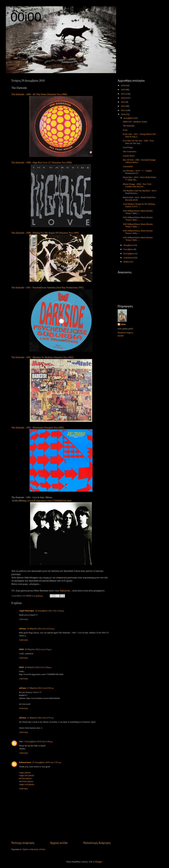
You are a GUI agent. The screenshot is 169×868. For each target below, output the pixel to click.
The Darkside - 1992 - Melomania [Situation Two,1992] (38, 428)
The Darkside (129, 126)
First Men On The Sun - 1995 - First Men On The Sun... (138, 142)
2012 (123, 106)
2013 (123, 102)
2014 (123, 98)
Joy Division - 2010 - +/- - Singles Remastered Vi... (137, 172)
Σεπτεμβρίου (129, 253)
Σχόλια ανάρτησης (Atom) (34, 849)
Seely (125, 130)
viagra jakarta (25, 773)
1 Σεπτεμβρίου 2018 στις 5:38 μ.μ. (38, 741)
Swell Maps (128, 147)
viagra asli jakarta (27, 775)
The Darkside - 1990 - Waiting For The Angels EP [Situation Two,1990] (45, 233)
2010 (123, 114)
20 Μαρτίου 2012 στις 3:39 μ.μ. (38, 667)
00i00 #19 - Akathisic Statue (135, 122)
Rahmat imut (25, 762)
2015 (123, 94)
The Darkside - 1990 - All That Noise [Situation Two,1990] (39, 94)
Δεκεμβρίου (129, 118)
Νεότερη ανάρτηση (23, 843)
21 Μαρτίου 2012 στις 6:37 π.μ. (40, 718)
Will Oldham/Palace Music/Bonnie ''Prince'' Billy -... (138, 212)
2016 (123, 90)
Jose (21, 741)
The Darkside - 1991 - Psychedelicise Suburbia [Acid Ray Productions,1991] (48, 287)
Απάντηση (24, 619)
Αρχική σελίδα (59, 843)
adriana (23, 629)
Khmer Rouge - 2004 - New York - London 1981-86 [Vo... (138, 185)
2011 (123, 110)
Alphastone (65, 591)
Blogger (99, 862)
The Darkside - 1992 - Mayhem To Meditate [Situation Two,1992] (42, 357)
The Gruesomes (130, 151)
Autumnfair (128, 166)
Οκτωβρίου (129, 249)
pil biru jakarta (25, 778)
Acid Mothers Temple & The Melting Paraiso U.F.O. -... (139, 205)
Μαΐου (127, 262)
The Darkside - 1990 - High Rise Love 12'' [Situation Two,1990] (42, 163)
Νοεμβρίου (128, 245)
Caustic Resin (129, 156)
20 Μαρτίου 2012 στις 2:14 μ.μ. (38, 649)
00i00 (26, 17)
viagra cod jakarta (27, 784)
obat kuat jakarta (26, 781)
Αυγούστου (129, 258)
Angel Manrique (27, 611)
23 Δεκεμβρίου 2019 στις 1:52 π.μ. (47, 762)
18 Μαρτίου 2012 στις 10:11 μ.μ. (41, 629)
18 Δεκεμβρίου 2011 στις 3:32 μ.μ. (50, 611)
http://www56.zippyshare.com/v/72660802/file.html (47, 501)
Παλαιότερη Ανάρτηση (97, 843)
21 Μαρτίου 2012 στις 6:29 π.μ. (40, 688)
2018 (123, 85)
